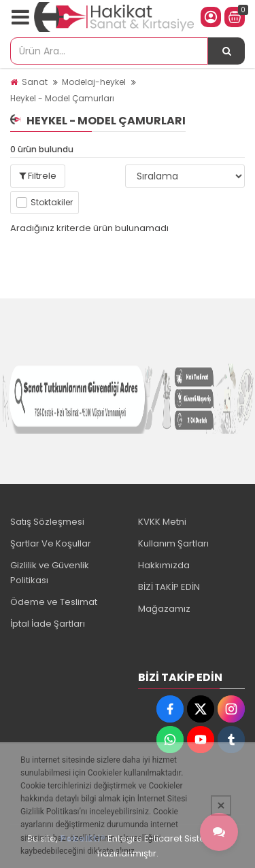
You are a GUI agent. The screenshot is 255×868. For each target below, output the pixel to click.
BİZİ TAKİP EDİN (169, 587)
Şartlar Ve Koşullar (51, 543)
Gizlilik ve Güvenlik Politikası (50, 573)
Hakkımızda (164, 565)
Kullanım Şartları (173, 543)
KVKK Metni (162, 522)
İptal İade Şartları (48, 624)
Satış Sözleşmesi (47, 522)
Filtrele (38, 176)
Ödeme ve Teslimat (54, 602)
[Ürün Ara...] (226, 51)
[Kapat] (221, 805)
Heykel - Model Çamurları (62, 98)
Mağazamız (164, 609)
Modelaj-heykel (94, 82)
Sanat (35, 82)
